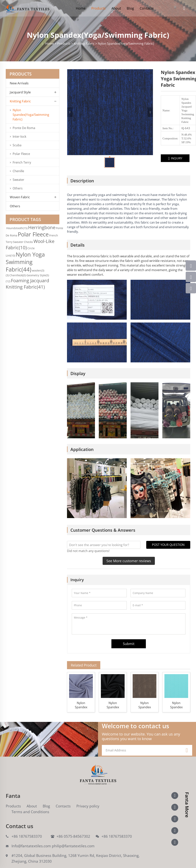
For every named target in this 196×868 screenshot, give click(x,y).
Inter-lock (19, 137)
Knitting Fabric (20, 101)
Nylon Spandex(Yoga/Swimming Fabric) (31, 115)
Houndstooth (17, 228)
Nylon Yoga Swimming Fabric (25, 262)
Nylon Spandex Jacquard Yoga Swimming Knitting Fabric (81, 697)
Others (18, 188)
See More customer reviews (129, 553)
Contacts (147, 8)
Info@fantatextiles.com (31, 838)
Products (98, 8)
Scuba (17, 145)
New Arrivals (20, 83)
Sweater (18, 180)
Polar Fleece (21, 154)
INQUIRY (144, 158)
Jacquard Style (20, 92)
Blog (130, 8)
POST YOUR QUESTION (168, 537)
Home (81, 8)
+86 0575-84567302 (73, 829)
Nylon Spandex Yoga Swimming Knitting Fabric (176, 697)
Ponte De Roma (24, 128)
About (116, 8)
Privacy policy (88, 798)
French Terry (22, 162)
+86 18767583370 (27, 829)
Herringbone (42, 227)
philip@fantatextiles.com (73, 838)
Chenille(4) (18, 275)
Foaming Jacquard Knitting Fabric (27, 284)
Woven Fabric (20, 197)
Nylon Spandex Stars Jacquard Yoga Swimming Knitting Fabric (145, 697)
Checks (28, 242)
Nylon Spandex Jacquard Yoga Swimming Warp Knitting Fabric (113, 697)
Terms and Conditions (30, 804)
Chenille (18, 171)
